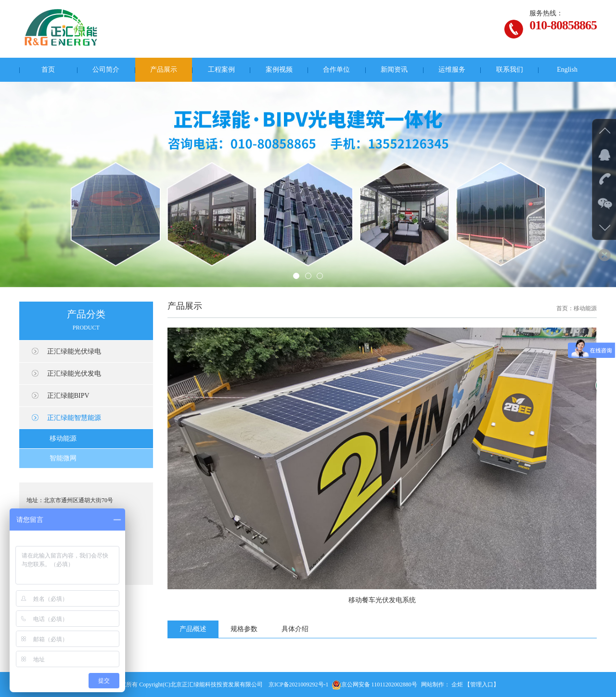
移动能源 (63, 438)
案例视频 (279, 70)
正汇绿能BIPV (68, 396)
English (567, 70)
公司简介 (106, 70)
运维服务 (452, 70)
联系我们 (510, 70)
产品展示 (164, 70)
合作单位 (336, 70)
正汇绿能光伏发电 (74, 374)
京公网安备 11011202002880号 (374, 684)
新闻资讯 (394, 70)
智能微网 (63, 458)
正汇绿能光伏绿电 (74, 351)
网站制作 (433, 684)
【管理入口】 (482, 684)
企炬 (457, 684)
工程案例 (221, 70)
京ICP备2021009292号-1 (299, 684)
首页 (48, 70)
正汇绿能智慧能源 (74, 418)
